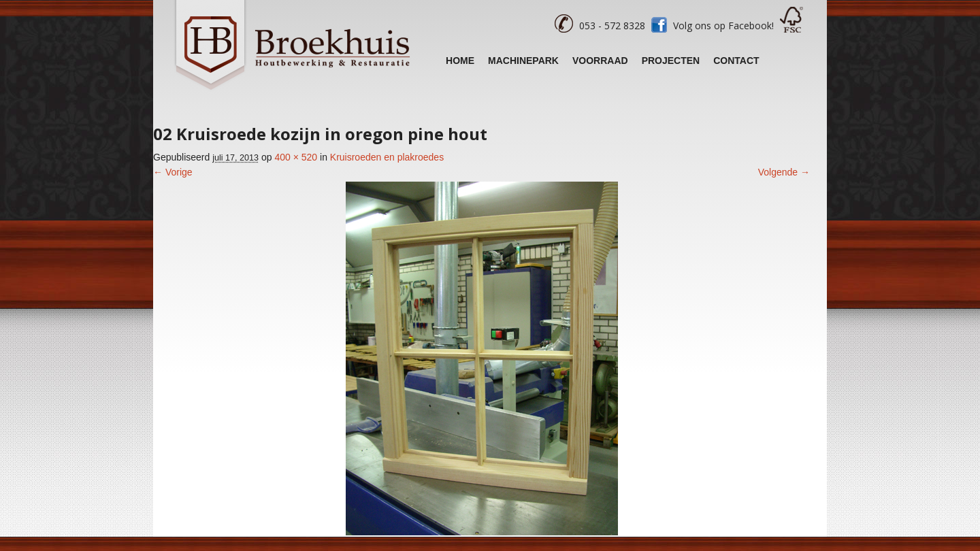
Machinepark (523, 61)
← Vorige (173, 172)
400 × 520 (296, 157)
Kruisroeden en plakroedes (387, 157)
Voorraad (600, 61)
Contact (736, 61)
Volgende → (784, 172)
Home (460, 61)
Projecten (671, 61)
